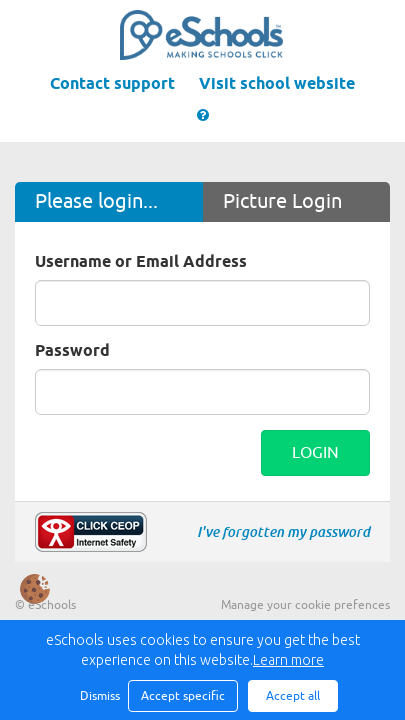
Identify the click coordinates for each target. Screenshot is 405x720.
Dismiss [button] (99, 696)
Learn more (288, 660)
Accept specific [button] (183, 696)
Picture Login (282, 201)
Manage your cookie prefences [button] (305, 605)
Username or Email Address (141, 262)
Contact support (112, 84)
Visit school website (277, 84)
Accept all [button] (293, 696)
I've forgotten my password (283, 532)
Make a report (91, 532)
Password (72, 351)
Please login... (96, 201)
